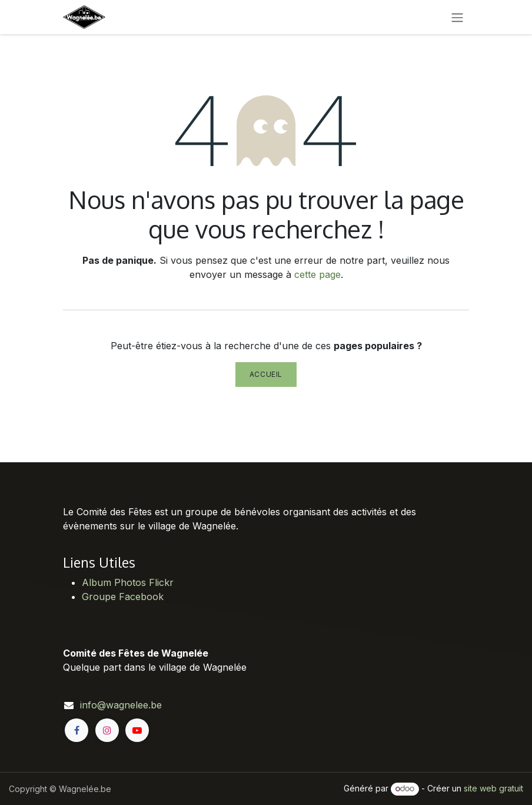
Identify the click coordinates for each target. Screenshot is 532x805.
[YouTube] (137, 730)
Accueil (266, 374)
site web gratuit (493, 788)
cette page (317, 274)
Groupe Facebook (123, 597)
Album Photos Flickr (128, 582)
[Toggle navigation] (457, 17)
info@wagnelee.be (121, 705)
